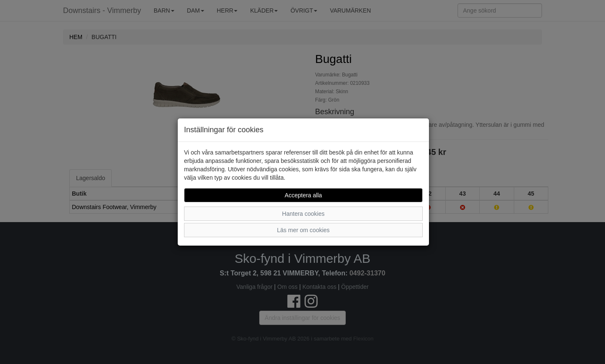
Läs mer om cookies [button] (303, 230)
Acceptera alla (304, 195)
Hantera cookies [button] (303, 214)
